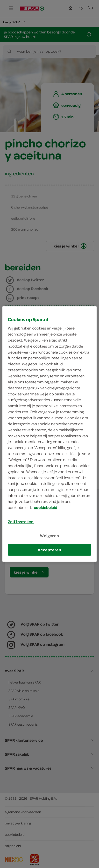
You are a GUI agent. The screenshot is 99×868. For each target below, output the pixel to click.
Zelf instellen (21, 521)
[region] (49, 434)
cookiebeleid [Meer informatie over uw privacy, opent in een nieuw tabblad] (46, 507)
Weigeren (49, 536)
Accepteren (49, 550)
